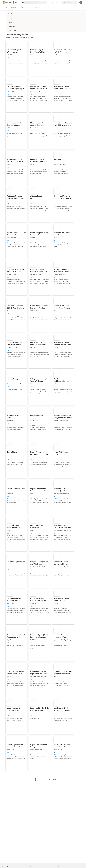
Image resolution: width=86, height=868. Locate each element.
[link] (16, 58)
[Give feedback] (49, 2)
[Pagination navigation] (46, 781)
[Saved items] (56, 2)
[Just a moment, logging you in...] (81, 2)
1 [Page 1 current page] (34, 780)
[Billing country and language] (69, 2)
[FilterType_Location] (7, 14)
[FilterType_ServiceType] (7, 26)
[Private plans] (60, 2)
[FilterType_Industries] (7, 22)
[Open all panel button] (5, 7)
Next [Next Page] (55, 780)
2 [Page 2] (38, 780)
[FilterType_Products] (7, 18)
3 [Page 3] (42, 780)
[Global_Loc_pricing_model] (7, 30)
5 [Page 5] (50, 780)
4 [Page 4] (46, 780)
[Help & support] (52, 2)
